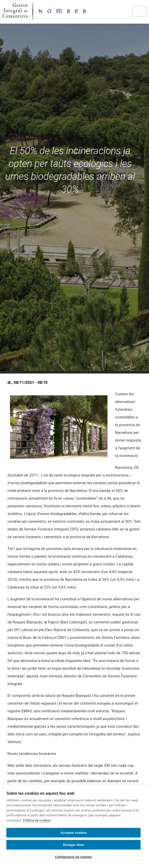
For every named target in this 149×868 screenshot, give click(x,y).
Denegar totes (73, 845)
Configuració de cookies (74, 857)
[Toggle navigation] (139, 11)
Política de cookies (37, 820)
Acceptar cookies (73, 833)
